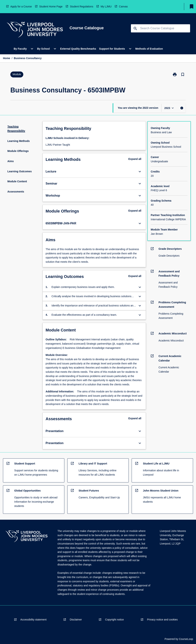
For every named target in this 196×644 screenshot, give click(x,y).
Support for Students (112, 49)
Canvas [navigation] (123, 6)
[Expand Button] (140, 172)
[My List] (192, 6)
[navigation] (35, 30)
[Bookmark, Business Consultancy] (183, 74)
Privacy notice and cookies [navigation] (162, 620)
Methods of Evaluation (149, 49)
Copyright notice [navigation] (114, 620)
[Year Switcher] (169, 108)
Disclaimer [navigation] (76, 620)
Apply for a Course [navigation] (21, 6)
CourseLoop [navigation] (186, 639)
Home (7, 58)
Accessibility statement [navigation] (33, 620)
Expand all (135, 159)
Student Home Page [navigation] (51, 6)
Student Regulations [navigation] (82, 6)
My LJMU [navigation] (106, 6)
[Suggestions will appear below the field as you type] (161, 28)
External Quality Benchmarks (78, 49)
